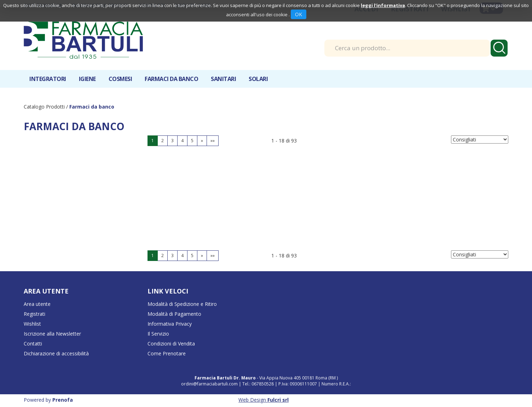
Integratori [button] (48, 79)
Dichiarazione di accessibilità (56, 353)
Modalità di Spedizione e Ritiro (182, 304)
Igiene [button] (87, 79)
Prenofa (63, 400)
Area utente (37, 304)
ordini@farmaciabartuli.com (209, 384)
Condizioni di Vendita (171, 344)
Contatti (33, 344)
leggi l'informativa (383, 5)
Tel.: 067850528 (259, 384)
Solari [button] (258, 79)
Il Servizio (158, 334)
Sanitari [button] (223, 79)
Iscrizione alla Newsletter (52, 334)
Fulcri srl (278, 400)
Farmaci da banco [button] (171, 79)
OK (299, 14)
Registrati (34, 314)
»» (213, 141)
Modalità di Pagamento (174, 314)
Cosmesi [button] (120, 79)
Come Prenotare (167, 353)
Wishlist (32, 324)
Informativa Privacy (170, 324)
